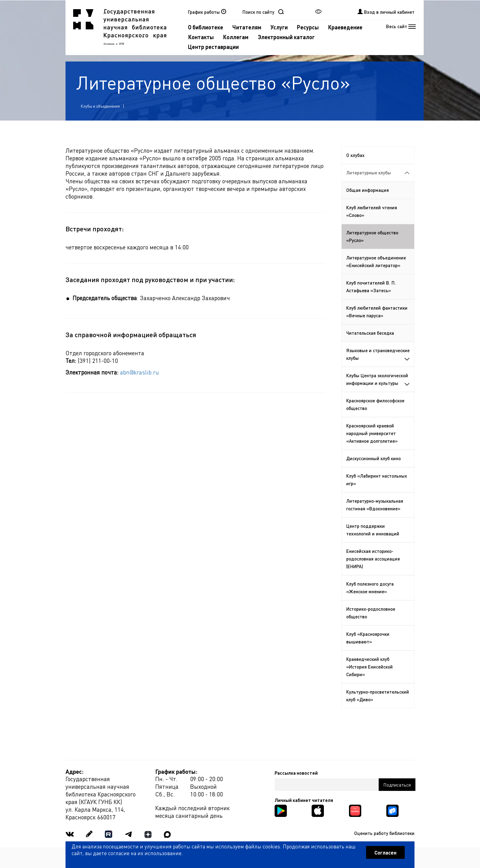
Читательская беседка (370, 333)
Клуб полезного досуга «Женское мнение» (370, 588)
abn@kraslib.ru (139, 372)
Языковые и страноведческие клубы (378, 354)
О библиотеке (206, 27)
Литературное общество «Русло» (372, 236)
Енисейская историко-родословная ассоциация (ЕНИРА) (373, 559)
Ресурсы (308, 27)
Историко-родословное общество (371, 613)
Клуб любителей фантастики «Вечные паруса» (377, 312)
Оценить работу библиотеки (384, 833)
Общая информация (367, 190)
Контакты (201, 37)
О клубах (355, 155)
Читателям (247, 27)
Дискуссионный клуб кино (373, 458)
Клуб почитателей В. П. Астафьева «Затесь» (371, 287)
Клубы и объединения (100, 106)
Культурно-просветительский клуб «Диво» (378, 696)
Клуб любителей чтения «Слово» (372, 211)
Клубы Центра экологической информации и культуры (378, 379)
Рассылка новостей (296, 773)
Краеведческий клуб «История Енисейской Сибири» (369, 667)
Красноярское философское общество (375, 404)
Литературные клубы (378, 173)
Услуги (279, 27)
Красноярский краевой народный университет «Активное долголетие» (372, 433)
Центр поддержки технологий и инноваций (373, 530)
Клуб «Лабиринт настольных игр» (377, 480)
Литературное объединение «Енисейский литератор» (376, 261)
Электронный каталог (286, 37)
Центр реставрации (213, 47)
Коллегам (236, 37)
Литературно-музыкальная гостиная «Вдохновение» (375, 505)
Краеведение (345, 27)
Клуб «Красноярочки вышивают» (368, 638)
